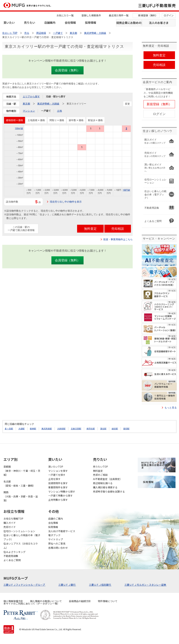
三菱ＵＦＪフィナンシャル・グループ (24, 585)
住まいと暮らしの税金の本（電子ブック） (22, 537)
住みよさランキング (15, 552)
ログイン (169, 15)
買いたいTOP (56, 467)
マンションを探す (58, 471)
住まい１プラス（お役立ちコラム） (21, 546)
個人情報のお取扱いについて (46, 601)
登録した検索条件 (91, 15)
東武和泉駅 (47, 429)
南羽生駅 (91, 429)
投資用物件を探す (58, 483)
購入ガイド (10, 523)
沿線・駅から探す (56, 96)
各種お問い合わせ (58, 548)
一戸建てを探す (57, 475)
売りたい (30, 23)
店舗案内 (50, 23)
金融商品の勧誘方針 (80, 601)
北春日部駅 (76, 429)
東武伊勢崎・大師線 (48, 104)
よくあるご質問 (12, 560)
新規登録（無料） (148, 15)
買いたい (9, 23)
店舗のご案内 (56, 519)
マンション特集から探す (62, 492)
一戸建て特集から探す (60, 496)
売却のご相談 (100, 475)
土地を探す (54, 479)
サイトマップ (56, 539)
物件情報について (108, 601)
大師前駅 (61, 429)
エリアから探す (31, 96)
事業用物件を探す (58, 487)
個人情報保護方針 (13, 601)
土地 (59, 111)
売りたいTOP (100, 467)
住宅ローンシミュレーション (19, 531)
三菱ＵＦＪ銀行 (67, 585)
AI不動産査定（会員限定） (108, 479)
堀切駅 (126, 429)
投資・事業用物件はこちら (118, 239)
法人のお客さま (159, 23)
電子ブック (54, 535)
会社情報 (70, 23)
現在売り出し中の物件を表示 (66, 202)
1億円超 (126, 190)
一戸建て (46, 111)
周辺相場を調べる (103, 483)
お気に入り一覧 (65, 15)
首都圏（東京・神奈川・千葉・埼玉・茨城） (22, 471)
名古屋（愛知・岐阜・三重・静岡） (19, 483)
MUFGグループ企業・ (155, 465)
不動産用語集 (11, 556)
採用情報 (91, 23)
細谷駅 (115, 429)
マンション (29, 111)
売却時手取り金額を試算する (109, 492)
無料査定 (98, 471)
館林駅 (33, 429)
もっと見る (171, 408)
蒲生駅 (103, 429)
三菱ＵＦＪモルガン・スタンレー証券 (146, 585)
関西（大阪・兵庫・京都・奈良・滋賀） (21, 496)
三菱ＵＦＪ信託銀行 (100, 585)
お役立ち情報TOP (13, 519)
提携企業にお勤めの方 (129, 23)
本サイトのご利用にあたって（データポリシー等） (32, 604)
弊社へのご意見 (57, 544)
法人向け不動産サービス (62, 531)
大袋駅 (22, 429)
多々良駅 (9, 429)
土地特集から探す (58, 500)
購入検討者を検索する (105, 487)
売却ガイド (10, 527)
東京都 (26, 104)
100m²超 (19, 128)
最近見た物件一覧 (119, 15)
